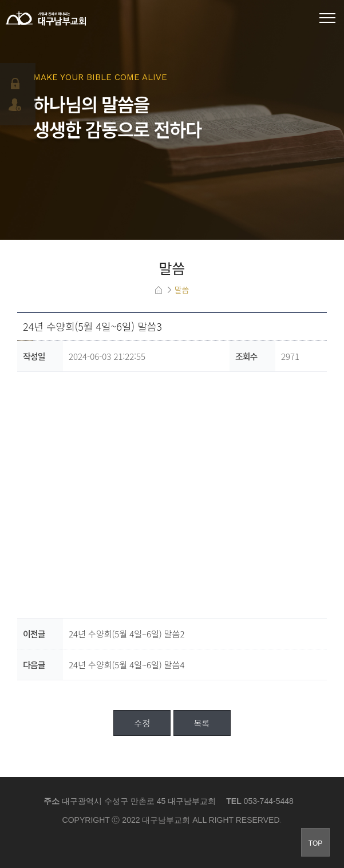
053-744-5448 (269, 801)
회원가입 (16, 105)
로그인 (16, 84)
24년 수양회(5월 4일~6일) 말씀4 (126, 665)
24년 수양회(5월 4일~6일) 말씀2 (126, 634)
